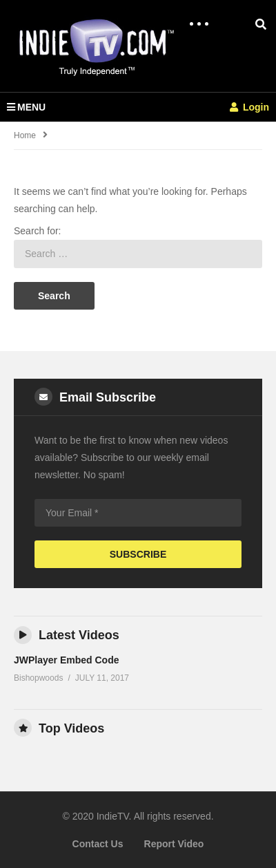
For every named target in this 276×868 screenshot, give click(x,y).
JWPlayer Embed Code (67, 660)
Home (25, 135)
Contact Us (98, 844)
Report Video (174, 844)
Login (249, 107)
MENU (26, 107)
